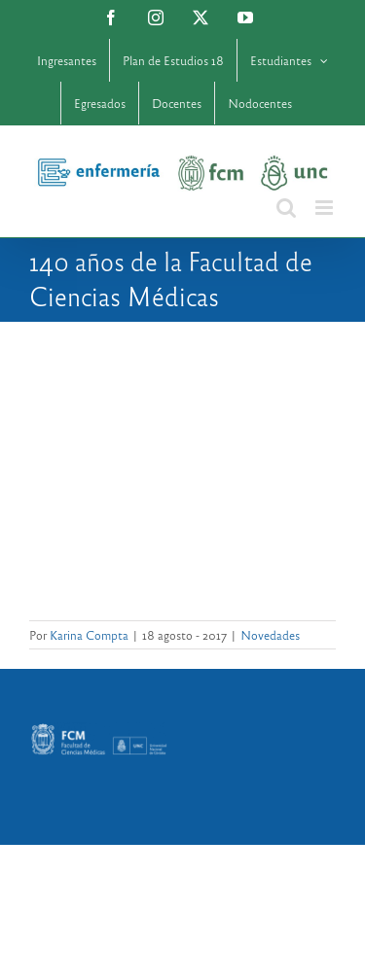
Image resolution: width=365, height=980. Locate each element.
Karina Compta (89, 635)
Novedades (270, 635)
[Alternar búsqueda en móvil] (286, 208)
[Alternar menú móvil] (326, 208)
